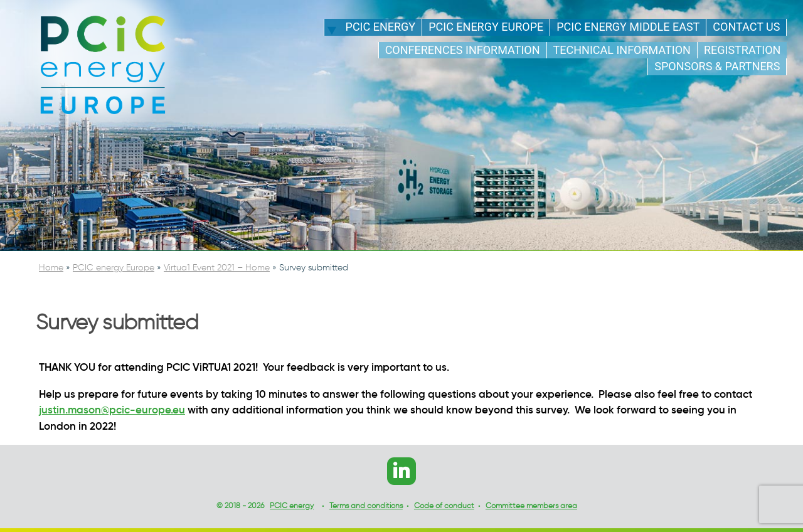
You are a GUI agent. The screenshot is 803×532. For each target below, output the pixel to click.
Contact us (746, 27)
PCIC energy (381, 27)
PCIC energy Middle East (628, 27)
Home (51, 268)
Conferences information (463, 50)
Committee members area (531, 505)
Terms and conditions (366, 505)
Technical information (622, 50)
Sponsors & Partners (717, 66)
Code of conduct (444, 505)
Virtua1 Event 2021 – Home (217, 268)
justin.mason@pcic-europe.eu (112, 410)
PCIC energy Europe (486, 27)
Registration (742, 50)
